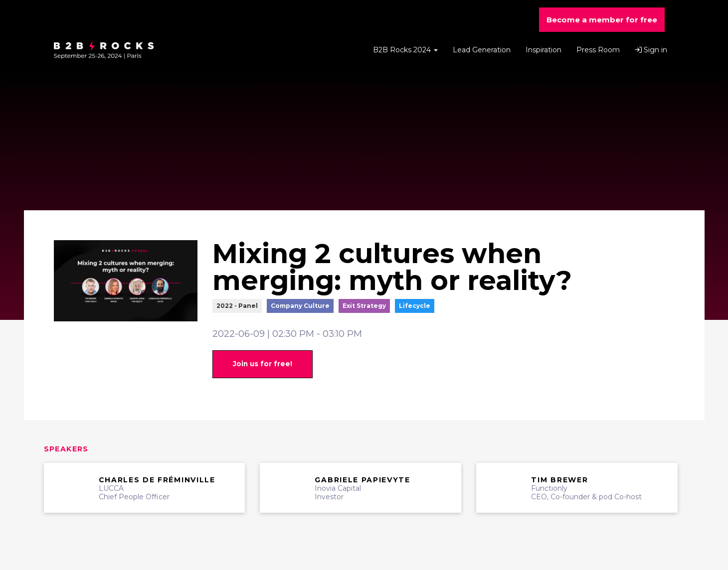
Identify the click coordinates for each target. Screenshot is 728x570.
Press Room (598, 50)
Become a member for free (602, 20)
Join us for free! (263, 364)
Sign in (651, 50)
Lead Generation (482, 50)
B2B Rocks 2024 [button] (405, 50)
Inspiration (544, 50)
